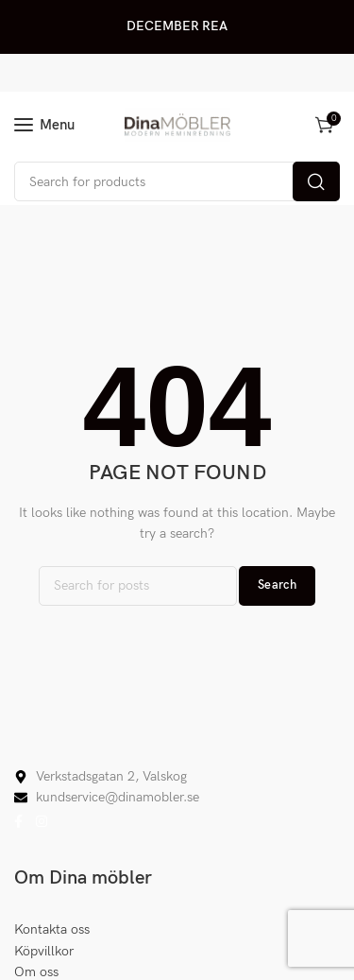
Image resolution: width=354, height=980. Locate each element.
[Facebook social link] (18, 822)
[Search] (177, 181)
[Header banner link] (177, 27)
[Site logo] (177, 125)
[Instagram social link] (42, 822)
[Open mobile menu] (44, 125)
